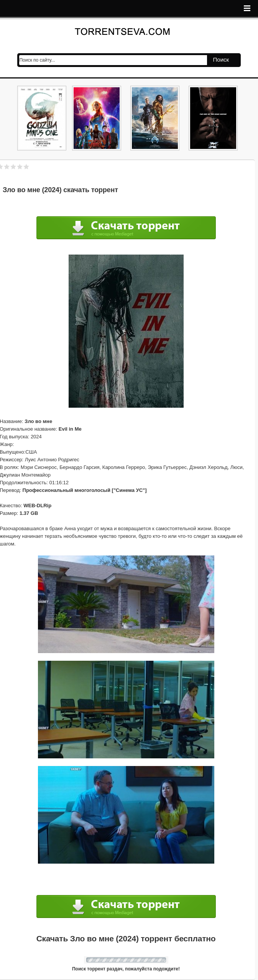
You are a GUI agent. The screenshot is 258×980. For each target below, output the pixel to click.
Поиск (221, 60)
